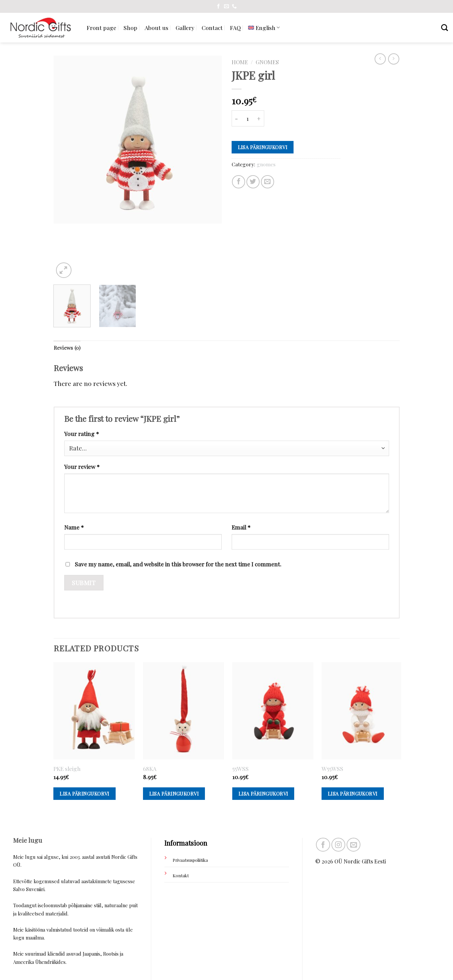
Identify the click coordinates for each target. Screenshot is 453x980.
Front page (101, 27)
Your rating (82, 434)
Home (240, 62)
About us (156, 27)
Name (74, 527)
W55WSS (332, 769)
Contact (212, 27)
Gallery (185, 27)
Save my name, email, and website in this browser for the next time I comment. (178, 564)
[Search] (445, 27)
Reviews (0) (67, 348)
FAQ (235, 27)
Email (241, 527)
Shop (130, 27)
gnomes (267, 62)
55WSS (241, 769)
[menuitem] (264, 27)
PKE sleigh (67, 769)
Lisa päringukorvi (263, 147)
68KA (150, 769)
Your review (82, 466)
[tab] (67, 348)
